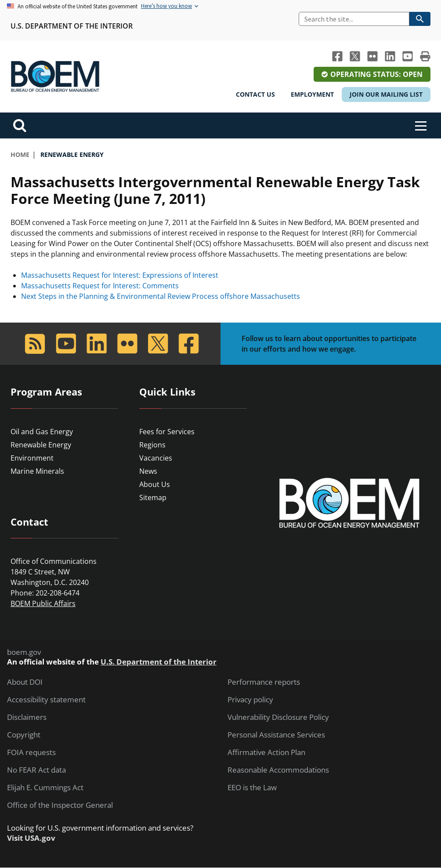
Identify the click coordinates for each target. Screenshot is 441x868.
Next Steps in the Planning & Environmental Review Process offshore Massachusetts (161, 296)
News (148, 471)
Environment (32, 458)
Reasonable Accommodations (278, 770)
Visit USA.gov (31, 838)
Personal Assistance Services (276, 735)
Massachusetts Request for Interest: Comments (100, 286)
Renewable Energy (41, 445)
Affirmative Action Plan (266, 752)
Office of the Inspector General (60, 805)
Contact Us (255, 94)
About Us (155, 484)
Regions (152, 445)
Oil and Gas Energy (42, 432)
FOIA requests (31, 752)
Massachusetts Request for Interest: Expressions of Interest (120, 275)
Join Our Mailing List (386, 94)
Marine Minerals (37, 471)
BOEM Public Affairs (43, 603)
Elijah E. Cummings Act (45, 788)
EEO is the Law (252, 788)
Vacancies (156, 458)
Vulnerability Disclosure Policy (278, 717)
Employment (312, 94)
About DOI (25, 682)
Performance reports (264, 682)
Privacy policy (250, 700)
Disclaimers (27, 717)
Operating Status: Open (376, 74)
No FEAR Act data (36, 770)
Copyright (24, 735)
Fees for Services (167, 432)
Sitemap (153, 498)
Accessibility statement (46, 700)
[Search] (354, 19)
